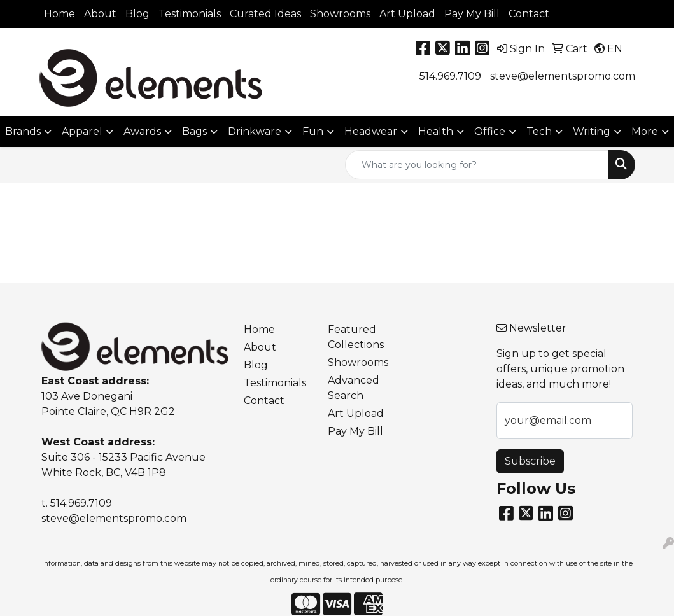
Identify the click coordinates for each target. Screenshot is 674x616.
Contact (529, 14)
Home (60, 14)
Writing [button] (592, 131)
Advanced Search (354, 388)
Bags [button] (194, 131)
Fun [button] (313, 131)
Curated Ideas (265, 14)
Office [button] (490, 131)
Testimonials (190, 14)
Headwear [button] (371, 131)
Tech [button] (539, 131)
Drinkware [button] (255, 131)
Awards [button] (142, 131)
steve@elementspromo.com (563, 76)
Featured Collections (356, 337)
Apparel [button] (82, 131)
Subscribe (530, 461)
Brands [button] (23, 131)
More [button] (645, 131)
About (100, 14)
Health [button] (436, 131)
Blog (137, 14)
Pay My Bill (472, 14)
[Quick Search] (477, 165)
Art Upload (407, 14)
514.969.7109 (450, 76)
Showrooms (340, 14)
